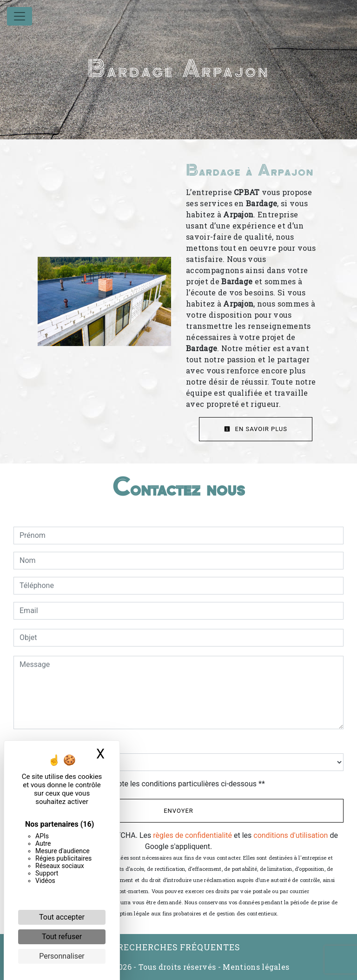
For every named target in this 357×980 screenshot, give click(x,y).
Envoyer (178, 811)
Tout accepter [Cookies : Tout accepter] (62, 917)
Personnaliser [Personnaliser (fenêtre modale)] (62, 956)
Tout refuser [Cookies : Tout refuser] (62, 937)
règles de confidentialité (192, 835)
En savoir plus (256, 429)
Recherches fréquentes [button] (179, 947)
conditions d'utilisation (291, 835)
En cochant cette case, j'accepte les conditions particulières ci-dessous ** (144, 784)
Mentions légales (255, 967)
